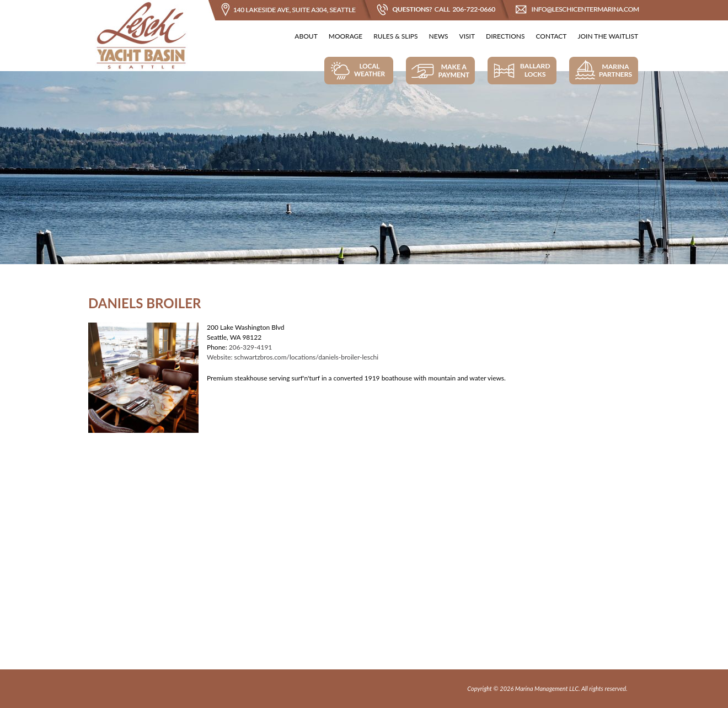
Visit (467, 36)
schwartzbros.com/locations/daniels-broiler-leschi (307, 357)
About (306, 36)
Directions (505, 36)
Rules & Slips (395, 36)
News (439, 36)
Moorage (346, 36)
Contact (552, 36)
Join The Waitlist (608, 36)
